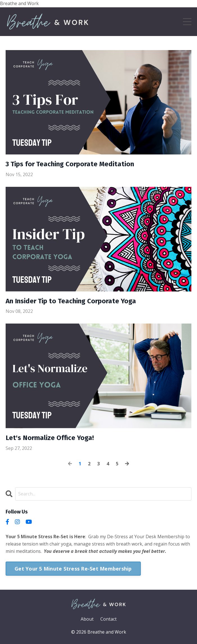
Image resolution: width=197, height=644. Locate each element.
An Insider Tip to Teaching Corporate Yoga (71, 301)
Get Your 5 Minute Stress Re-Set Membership (73, 569)
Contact (108, 619)
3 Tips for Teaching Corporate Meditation (70, 164)
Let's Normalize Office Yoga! (50, 438)
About (87, 619)
